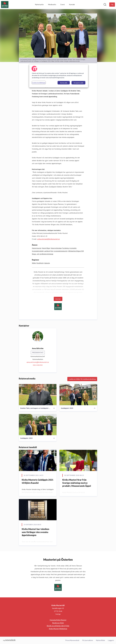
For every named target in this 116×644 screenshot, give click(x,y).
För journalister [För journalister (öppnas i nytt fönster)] (88, 640)
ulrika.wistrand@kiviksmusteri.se (48, 239)
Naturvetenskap (56, 248)
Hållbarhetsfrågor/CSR (76, 251)
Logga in (111, 640)
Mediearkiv (52, 4)
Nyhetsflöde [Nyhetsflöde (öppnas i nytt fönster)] (100, 640)
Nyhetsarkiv (39, 4)
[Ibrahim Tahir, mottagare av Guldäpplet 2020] (38, 395)
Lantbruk (47, 251)
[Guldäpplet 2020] (78, 395)
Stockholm (40, 263)
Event (63, 4)
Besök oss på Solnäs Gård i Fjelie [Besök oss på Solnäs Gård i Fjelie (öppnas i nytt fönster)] (58, 626)
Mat (52, 251)
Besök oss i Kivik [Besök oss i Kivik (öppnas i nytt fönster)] (58, 623)
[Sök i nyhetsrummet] (105, 5)
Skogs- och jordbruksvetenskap (43, 254)
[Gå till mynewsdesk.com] (9, 640)
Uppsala (47, 263)
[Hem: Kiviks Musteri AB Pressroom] (5, 5)
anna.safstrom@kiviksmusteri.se (38, 362)
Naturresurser (37, 248)
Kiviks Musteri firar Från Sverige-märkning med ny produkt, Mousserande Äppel (77, 483)
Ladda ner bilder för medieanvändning (82, 379)
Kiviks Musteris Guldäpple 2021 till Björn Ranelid (38, 481)
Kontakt (72, 4)
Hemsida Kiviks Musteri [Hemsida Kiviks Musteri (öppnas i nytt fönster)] (58, 620)
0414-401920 (38, 365)
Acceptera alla (78, 83)
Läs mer (58, 299)
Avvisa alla (64, 83)
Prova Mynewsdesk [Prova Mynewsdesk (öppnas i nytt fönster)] (72, 640)
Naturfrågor (46, 248)
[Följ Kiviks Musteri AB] (112, 5)
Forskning (65, 248)
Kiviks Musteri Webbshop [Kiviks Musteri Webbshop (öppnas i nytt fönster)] (58, 629)
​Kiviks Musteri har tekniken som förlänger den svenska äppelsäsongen (35, 532)
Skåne (34, 263)
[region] (59, 76)
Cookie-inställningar (39, 83)
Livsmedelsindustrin (60, 251)
